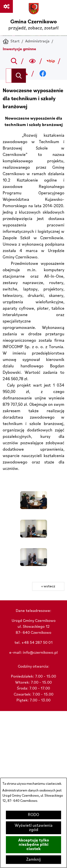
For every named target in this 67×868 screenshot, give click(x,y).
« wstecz (48, 586)
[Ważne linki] (6, 6)
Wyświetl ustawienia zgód (34, 828)
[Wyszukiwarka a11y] (32, 61)
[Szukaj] (19, 76)
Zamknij (33, 860)
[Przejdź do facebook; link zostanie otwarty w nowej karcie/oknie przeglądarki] (43, 74)
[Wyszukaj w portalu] (9, 76)
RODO (33, 815)
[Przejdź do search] (14, 61)
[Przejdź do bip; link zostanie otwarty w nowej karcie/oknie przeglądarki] (51, 61)
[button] (34, 508)
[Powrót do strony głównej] (11, 41)
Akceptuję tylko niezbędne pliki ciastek (34, 845)
